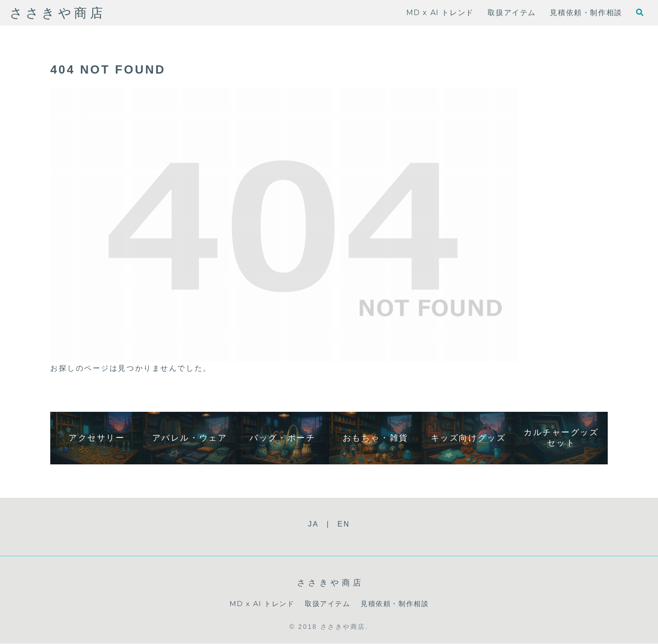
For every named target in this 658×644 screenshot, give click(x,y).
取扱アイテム (327, 604)
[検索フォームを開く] (640, 12)
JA (313, 524)
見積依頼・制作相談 (397, 604)
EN (344, 524)
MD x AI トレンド (259, 604)
